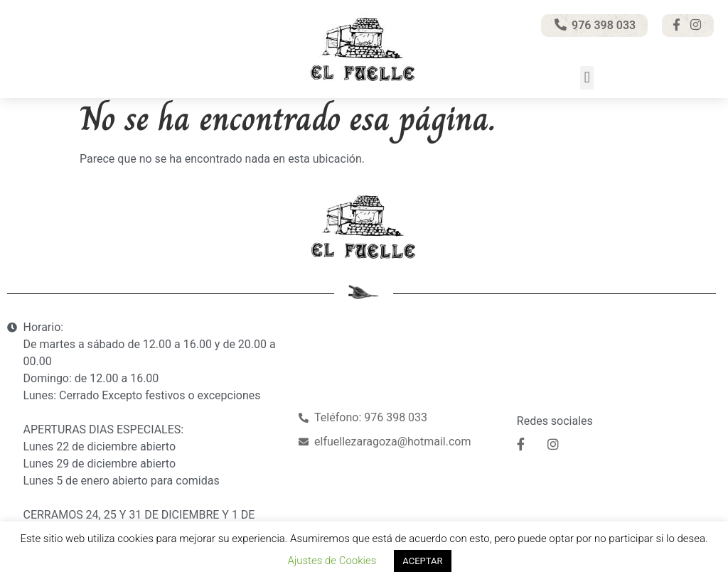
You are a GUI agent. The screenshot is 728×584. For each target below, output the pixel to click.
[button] (587, 78)
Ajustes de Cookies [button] (332, 561)
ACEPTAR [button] (422, 561)
